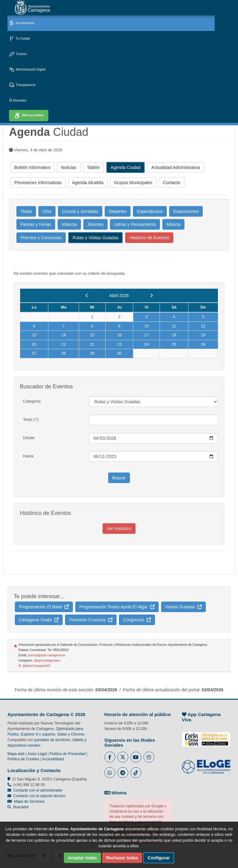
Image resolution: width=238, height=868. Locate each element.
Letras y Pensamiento (135, 224)
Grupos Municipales (133, 183)
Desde (29, 438)
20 (34, 344)
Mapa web (16, 754)
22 (92, 344)
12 (203, 326)
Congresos (137, 620)
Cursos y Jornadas (80, 211)
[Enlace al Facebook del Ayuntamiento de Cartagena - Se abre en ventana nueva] (110, 757)
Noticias (69, 167)
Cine (47, 211)
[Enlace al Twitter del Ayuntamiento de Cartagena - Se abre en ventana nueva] (123, 757)
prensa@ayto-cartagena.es (47, 655)
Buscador (18, 100)
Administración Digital (27, 70)
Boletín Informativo (32, 167)
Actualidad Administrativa (175, 167)
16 (119, 335)
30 (119, 353)
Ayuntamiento (22, 23)
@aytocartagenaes (47, 661)
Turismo (18, 54)
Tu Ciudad (20, 39)
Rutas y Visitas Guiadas (95, 238)
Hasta (28, 456)
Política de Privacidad (67, 754)
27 (34, 353)
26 (203, 344)
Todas (26, 211)
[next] (151, 296)
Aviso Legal (37, 754)
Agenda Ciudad (126, 167)
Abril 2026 (119, 296)
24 (146, 344)
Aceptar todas (82, 858)
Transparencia (22, 85)
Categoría (32, 401)
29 (92, 353)
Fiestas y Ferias (36, 224)
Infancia (69, 224)
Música (173, 224)
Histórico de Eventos (149, 238)
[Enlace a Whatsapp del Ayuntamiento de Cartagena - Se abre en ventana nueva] (110, 773)
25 (174, 344)
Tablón (93, 167)
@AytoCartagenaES (36, 666)
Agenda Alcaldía (88, 183)
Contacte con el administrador (38, 790)
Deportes (118, 211)
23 (119, 344)
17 (146, 335)
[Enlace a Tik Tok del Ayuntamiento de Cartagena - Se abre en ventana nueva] (136, 773)
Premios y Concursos (41, 238)
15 (92, 335)
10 (146, 326)
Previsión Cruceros (91, 620)
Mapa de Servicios (26, 801)
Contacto (171, 183)
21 (64, 344)
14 (64, 335)
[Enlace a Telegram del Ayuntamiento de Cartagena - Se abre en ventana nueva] (123, 773)
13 (34, 335)
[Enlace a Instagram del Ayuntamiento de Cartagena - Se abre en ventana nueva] (149, 757)
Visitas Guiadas (184, 607)
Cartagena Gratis (39, 620)
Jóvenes (95, 224)
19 (203, 335)
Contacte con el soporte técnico (39, 796)
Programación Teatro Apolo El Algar (117, 607)
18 (174, 335)
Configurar (159, 858)
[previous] (87, 296)
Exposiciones (186, 211)
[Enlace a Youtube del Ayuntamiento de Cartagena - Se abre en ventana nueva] (136, 757)
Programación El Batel (44, 607)
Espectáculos (150, 211)
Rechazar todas (122, 858)
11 (174, 326)
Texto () (31, 419)
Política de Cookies (23, 759)
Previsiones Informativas (38, 183)
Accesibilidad (53, 759)
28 (64, 353)
